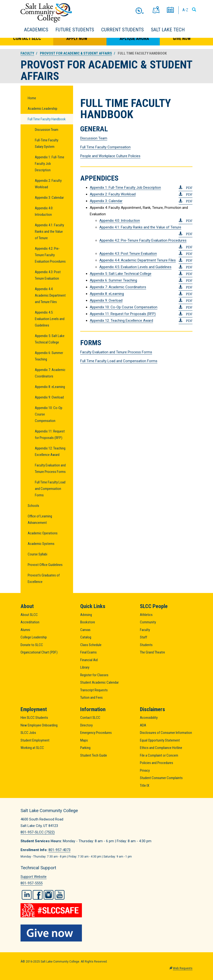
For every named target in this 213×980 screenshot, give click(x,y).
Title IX (145, 786)
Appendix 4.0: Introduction (44, 211)
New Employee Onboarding (39, 725)
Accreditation (30, 622)
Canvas (85, 630)
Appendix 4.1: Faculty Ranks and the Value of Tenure (49, 232)
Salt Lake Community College (46, 13)
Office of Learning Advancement (40, 519)
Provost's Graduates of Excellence (44, 579)
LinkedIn (27, 895)
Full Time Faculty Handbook (47, 119)
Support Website (34, 877)
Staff (144, 637)
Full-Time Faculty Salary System (47, 143)
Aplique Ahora (134, 38)
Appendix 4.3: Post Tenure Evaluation (48, 275)
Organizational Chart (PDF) (39, 652)
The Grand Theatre (152, 652)
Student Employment (35, 740)
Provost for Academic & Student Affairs (76, 53)
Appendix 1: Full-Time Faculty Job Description (50, 164)
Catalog (86, 637)
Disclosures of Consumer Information (166, 733)
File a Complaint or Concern (159, 755)
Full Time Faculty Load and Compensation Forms (50, 489)
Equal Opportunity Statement (160, 740)
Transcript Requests (94, 690)
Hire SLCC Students (34, 718)
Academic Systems (41, 544)
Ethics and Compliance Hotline (161, 748)
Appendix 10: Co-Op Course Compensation (49, 414)
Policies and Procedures (157, 763)
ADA (143, 725)
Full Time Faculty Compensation (105, 147)
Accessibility (149, 718)
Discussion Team (47, 130)
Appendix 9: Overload (49, 397)
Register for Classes (94, 675)
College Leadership (34, 637)
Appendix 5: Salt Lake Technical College (50, 339)
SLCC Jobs (28, 733)
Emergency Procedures (96, 733)
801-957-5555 (32, 883)
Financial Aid (89, 660)
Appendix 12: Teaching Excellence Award (50, 451)
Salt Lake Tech (168, 30)
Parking (85, 748)
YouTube (60, 895)
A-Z (185, 10)
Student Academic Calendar (99, 682)
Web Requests (183, 968)
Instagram (49, 895)
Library (85, 667)
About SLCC (29, 615)
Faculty (27, 53)
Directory (86, 725)
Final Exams (88, 652)
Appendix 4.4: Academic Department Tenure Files (138, 260)
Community (148, 622)
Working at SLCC (32, 748)
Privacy (145, 770)
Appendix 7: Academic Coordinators (50, 373)
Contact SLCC (27, 38)
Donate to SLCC (32, 645)
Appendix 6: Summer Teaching (49, 356)
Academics (36, 30)
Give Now (182, 38)
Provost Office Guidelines (45, 565)
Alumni (25, 630)
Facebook (38, 895)
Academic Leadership (43, 109)
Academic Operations (43, 533)
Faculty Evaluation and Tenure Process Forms (50, 468)
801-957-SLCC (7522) (38, 832)
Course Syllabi (37, 554)
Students (146, 645)
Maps (84, 740)
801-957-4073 (59, 850)
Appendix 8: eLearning (50, 387)
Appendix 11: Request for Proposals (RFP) (50, 435)
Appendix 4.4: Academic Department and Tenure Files (50, 295)
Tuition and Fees (91, 698)
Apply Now (77, 38)
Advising (86, 615)
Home (32, 98)
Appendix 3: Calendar (49, 198)
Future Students (75, 30)
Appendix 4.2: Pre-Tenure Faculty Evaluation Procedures (50, 255)
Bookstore (88, 622)
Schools (33, 506)
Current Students (122, 30)
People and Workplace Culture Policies (110, 156)
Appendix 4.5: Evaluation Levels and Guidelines (50, 319)
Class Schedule (91, 645)
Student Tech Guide (94, 755)
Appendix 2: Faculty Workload (48, 184)
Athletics (146, 615)
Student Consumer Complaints (161, 778)
